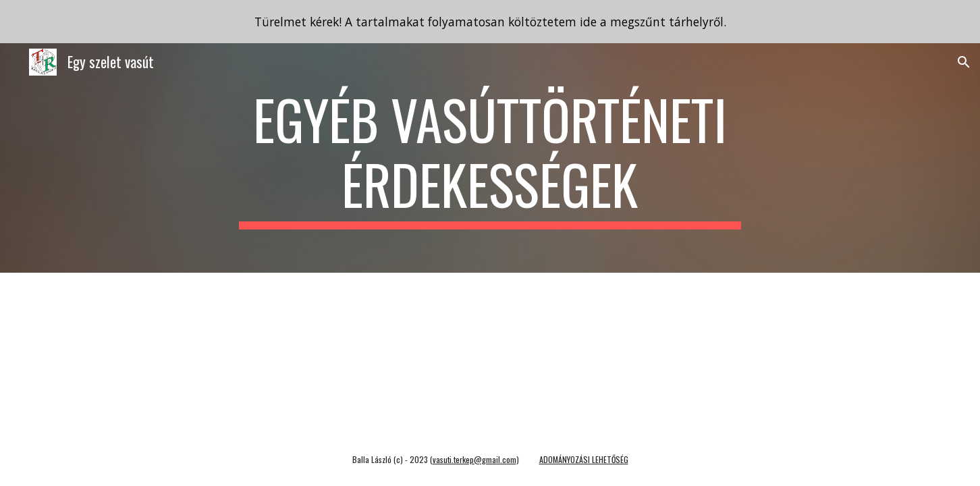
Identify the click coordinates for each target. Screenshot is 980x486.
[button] (964, 62)
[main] (490, 158)
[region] (490, 22)
